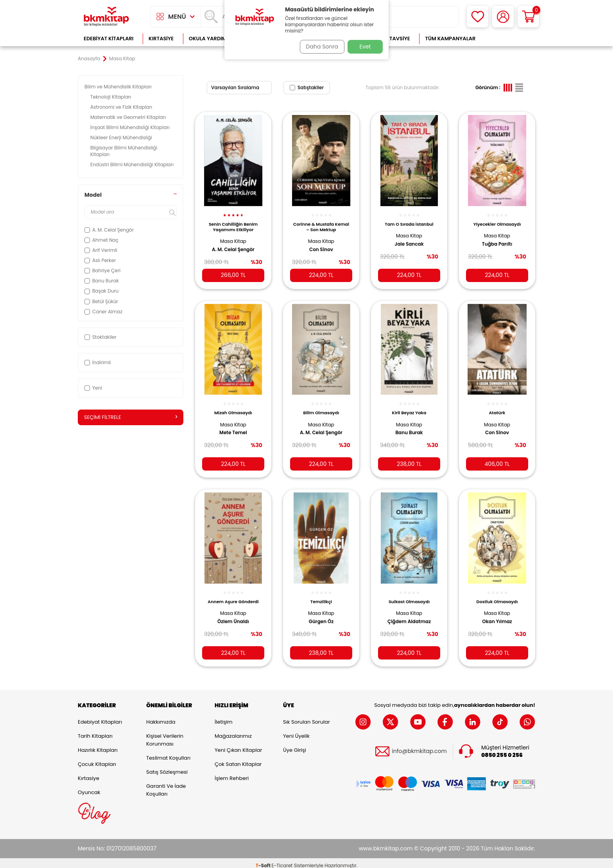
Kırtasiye (161, 39)
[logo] (106, 17)
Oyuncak (89, 787)
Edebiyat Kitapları (108, 39)
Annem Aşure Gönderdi (233, 594)
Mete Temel (233, 427)
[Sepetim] (528, 17)
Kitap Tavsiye (392, 39)
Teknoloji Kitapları (111, 97)
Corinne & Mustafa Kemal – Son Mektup (321, 223)
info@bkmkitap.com (419, 747)
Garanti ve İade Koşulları (166, 785)
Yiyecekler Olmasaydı (497, 220)
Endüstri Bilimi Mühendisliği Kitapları (133, 164)
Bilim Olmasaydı (321, 407)
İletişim (224, 717)
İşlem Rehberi (232, 773)
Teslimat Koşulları (168, 753)
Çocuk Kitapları (97, 759)
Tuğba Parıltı (497, 239)
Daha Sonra (319, 47)
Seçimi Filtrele (131, 417)
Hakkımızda (161, 717)
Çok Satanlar (510, 39)
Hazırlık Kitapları (98, 745)
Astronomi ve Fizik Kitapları (122, 107)
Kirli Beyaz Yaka (409, 407)
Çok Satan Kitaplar (238, 759)
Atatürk (497, 407)
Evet (365, 47)
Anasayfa (89, 59)
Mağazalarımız (233, 731)
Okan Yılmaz (497, 614)
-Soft (264, 860)
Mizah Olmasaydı (233, 407)
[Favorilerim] (478, 17)
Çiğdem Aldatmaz (409, 614)
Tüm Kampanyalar (450, 39)
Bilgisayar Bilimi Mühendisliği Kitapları (124, 151)
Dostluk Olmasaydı (497, 594)
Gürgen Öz (321, 614)
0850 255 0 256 (502, 750)
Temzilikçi (321, 594)
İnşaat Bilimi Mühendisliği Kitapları (131, 127)
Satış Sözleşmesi (167, 767)
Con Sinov (321, 245)
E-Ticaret (282, 860)
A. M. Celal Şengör (233, 245)
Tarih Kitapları (95, 731)
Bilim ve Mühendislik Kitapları (119, 87)
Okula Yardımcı (210, 39)
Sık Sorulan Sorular (306, 717)
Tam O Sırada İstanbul (409, 220)
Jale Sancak (409, 239)
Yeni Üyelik (296, 731)
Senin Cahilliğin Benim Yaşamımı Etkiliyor (233, 223)
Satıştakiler (307, 87)
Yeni (93, 388)
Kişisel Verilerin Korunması (165, 735)
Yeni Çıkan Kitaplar (238, 745)
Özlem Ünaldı (233, 614)
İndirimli (98, 362)
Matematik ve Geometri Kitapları (129, 117)
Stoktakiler (100, 337)
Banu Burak (409, 427)
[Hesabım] (503, 17)
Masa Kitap (233, 237)
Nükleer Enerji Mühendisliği (122, 137)
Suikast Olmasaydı (409, 594)
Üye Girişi (295, 745)
